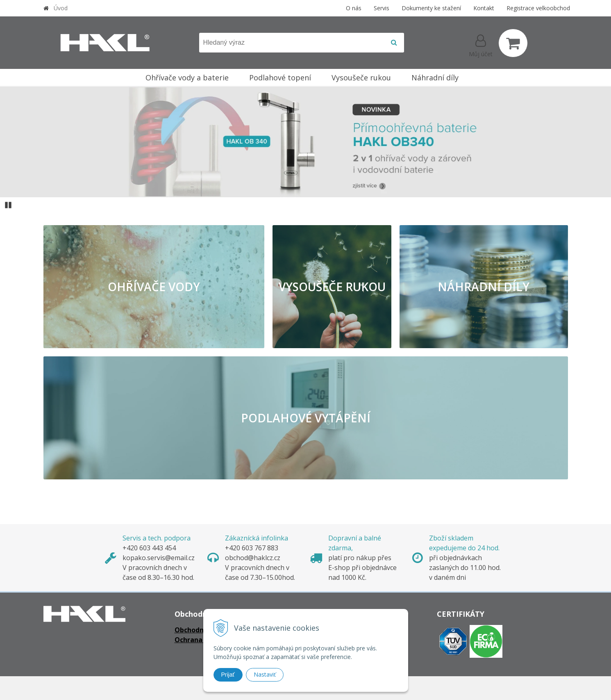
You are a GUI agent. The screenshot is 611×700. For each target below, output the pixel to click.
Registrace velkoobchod (538, 8)
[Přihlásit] (481, 45)
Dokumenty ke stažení (431, 8)
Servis (382, 8)
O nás (354, 8)
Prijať (228, 675)
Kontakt (484, 8)
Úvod (61, 8)
